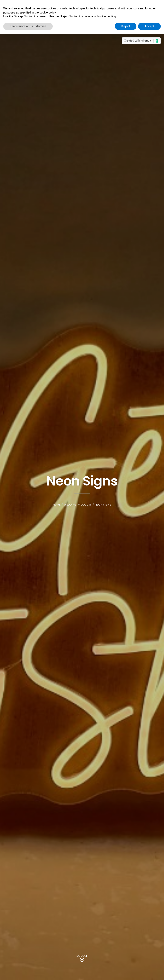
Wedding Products (78, 505)
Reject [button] (126, 26)
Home (57, 505)
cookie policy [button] (47, 12)
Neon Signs (103, 505)
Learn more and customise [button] (28, 26)
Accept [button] (149, 26)
